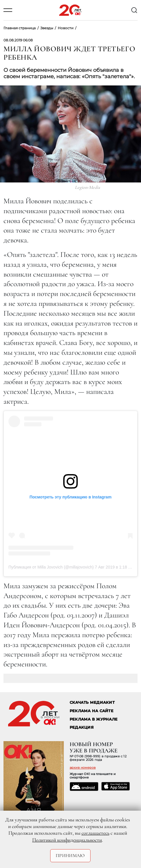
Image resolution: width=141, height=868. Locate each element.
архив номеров (83, 768)
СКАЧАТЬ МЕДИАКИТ (92, 702)
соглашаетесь (95, 833)
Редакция (82, 727)
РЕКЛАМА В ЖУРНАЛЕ (94, 719)
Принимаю (70, 856)
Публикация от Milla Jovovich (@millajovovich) (51, 567)
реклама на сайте (92, 711)
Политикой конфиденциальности (67, 840)
